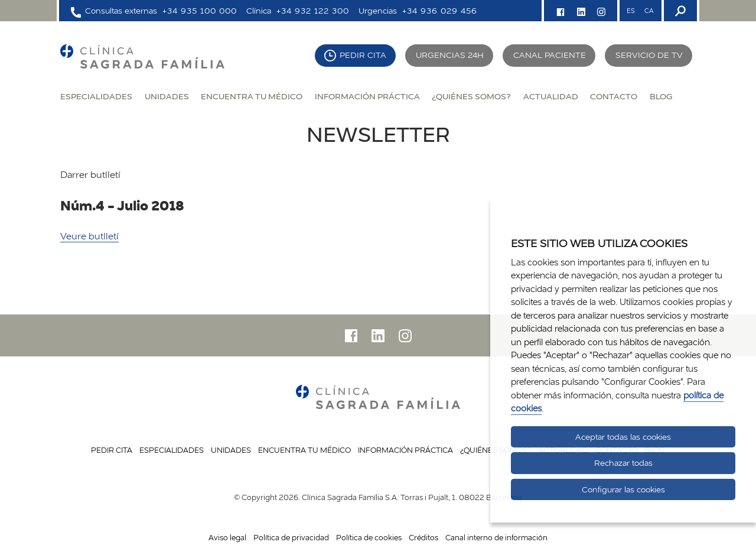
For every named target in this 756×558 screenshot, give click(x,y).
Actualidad (551, 96)
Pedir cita (363, 55)
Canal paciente (550, 55)
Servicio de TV (649, 55)
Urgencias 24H (450, 55)
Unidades (167, 96)
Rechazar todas (623, 463)
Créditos (423, 537)
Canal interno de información (496, 537)
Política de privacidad (291, 537)
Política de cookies (369, 537)
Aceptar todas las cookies (623, 437)
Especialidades (96, 96)
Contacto (614, 96)
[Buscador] (679, 11)
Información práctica (367, 96)
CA (649, 11)
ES (631, 11)
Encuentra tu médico (252, 96)
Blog (661, 96)
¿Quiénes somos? (471, 96)
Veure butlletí (89, 236)
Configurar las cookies (623, 489)
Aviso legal (227, 537)
